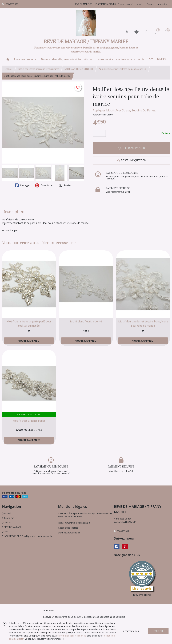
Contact (150, 4)
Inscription (163, 4)
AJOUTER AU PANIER (131, 148)
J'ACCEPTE (158, 631)
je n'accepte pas (131, 631)
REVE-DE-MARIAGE (12, 527)
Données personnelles (69, 533)
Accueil (9, 69)
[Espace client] (146, 32)
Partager (22, 185)
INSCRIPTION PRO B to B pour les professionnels (27, 536)
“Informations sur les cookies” (72, 636)
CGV (5, 532)
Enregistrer (44, 185)
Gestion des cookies (68, 528)
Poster (65, 185)
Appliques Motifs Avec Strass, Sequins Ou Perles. (124, 110)
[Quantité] (99, 133)
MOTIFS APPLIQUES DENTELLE (79, 69)
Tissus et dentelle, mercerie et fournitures (39, 69)
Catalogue (8, 518)
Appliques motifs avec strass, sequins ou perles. (123, 69)
